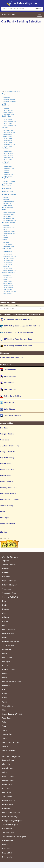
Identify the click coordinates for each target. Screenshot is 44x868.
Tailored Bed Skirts (9, 114)
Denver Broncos (8, 776)
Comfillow (6, 200)
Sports (5, 702)
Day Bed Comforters (9, 181)
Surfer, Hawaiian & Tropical (12, 714)
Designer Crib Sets (7, 452)
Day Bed (5, 178)
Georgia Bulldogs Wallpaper (12, 821)
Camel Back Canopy (9, 132)
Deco (4, 601)
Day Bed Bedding (7, 458)
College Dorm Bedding (11, 396)
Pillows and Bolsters (9, 222)
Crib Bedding (6, 163)
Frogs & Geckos (8, 633)
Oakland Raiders (8, 804)
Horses (5, 637)
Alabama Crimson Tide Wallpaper (14, 837)
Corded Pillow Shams (9, 218)
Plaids (5, 678)
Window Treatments (8, 273)
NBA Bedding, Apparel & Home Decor (16, 339)
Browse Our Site (9, 15)
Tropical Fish (7, 734)
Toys (4, 726)
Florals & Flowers (9, 629)
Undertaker (6, 809)
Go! (41, 308)
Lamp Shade (7, 203)
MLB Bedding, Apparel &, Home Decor (17, 333)
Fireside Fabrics (8, 370)
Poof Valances (7, 293)
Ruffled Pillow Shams (9, 213)
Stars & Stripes (8, 706)
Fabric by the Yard (9, 201)
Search (38, 9)
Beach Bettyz (7, 403)
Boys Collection (8, 376)
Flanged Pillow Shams (10, 220)
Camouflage (7, 589)
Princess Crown (8, 760)
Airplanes (6, 561)
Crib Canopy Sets (8, 130)
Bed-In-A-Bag (7, 116)
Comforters (6, 148)
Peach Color (7, 792)
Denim (5, 605)
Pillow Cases (7, 216)
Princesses (6, 686)
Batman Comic (8, 841)
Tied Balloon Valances (10, 291)
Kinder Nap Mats (7, 191)
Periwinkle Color (8, 780)
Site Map (4, 532)
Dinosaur (6, 609)
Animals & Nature (9, 565)
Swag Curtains (8, 281)
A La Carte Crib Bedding (10, 446)
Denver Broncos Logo (10, 817)
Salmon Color (7, 796)
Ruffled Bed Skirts (8, 112)
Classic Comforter (8, 157)
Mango (5, 653)
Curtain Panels (8, 284)
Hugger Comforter (8, 155)
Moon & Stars (7, 658)
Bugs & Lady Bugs (9, 581)
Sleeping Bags (7, 248)
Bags (4, 94)
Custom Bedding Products (12, 92)
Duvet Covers (7, 185)
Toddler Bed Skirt (8, 110)
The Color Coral (8, 833)
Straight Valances (8, 286)
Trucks (5, 738)
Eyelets (5, 621)
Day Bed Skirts (8, 183)
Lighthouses (7, 649)
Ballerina (5, 569)
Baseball (5, 573)
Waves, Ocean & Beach (11, 742)
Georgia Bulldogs (9, 800)
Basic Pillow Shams (9, 215)
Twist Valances (8, 289)
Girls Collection (8, 383)
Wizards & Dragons (9, 750)
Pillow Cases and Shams (10, 500)
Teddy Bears (7, 718)
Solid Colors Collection (11, 416)
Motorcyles (6, 662)
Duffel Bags (7, 97)
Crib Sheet (6, 172)
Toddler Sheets (8, 244)
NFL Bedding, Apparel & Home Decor (16, 319)
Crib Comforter (8, 151)
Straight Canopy (8, 134)
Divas (4, 613)
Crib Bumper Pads (9, 168)
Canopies (5, 127)
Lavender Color (8, 768)
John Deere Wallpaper (10, 825)
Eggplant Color (8, 853)
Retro (4, 690)
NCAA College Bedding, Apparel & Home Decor (20, 326)
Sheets (4, 239)
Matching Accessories (9, 194)
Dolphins (5, 617)
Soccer (5, 694)
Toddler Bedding (7, 252)
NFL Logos (6, 788)
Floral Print (6, 764)
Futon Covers (6, 188)
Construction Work (9, 593)
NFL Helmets (7, 857)
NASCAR (6, 666)
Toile (4, 722)
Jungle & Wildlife (8, 645)
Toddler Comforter (8, 153)
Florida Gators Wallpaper (11, 813)
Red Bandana (7, 829)
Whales (5, 746)
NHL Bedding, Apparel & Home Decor (16, 346)
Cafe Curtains (7, 276)
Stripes (5, 710)
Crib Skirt (6, 108)
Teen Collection (8, 390)
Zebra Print (6, 772)
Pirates (5, 674)
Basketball (6, 577)
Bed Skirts (5, 105)
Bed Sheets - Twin (9, 246)
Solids (5, 698)
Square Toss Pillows (9, 231)
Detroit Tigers (7, 784)
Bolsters (6, 198)
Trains (5, 730)
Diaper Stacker (8, 176)
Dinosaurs (6, 849)
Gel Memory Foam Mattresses (12, 358)
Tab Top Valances (8, 287)
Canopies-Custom (7, 434)
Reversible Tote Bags (9, 99)
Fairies (5, 625)
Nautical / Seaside (9, 670)
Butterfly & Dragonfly (10, 585)
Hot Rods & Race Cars (11, 641)
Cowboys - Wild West (10, 597)
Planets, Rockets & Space (12, 682)
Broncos (5, 845)
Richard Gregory (8, 409)
